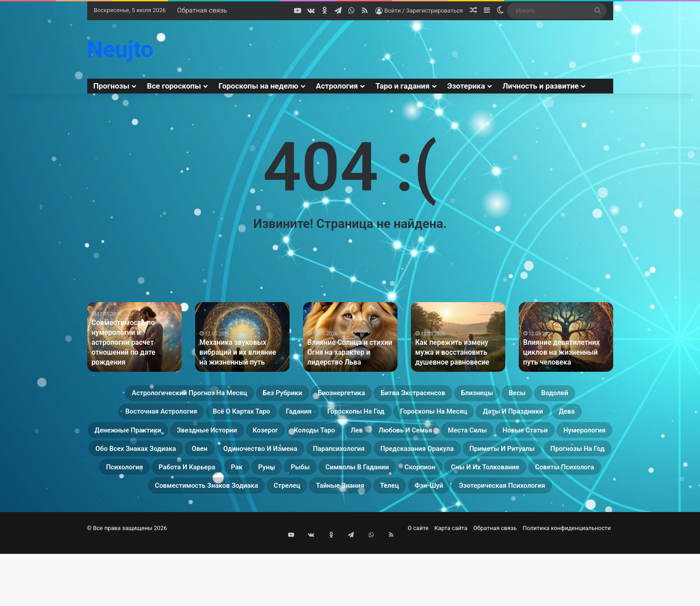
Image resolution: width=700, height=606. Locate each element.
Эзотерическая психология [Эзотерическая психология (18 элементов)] (468, 546)
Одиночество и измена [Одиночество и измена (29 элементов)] (331, 481)
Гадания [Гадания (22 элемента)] (455, 416)
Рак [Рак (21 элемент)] (487, 503)
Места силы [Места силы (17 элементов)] (372, 459)
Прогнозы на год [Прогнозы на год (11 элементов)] (263, 503)
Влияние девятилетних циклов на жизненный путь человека (564, 354)
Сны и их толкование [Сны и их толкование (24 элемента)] (304, 524)
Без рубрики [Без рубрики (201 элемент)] (313, 395)
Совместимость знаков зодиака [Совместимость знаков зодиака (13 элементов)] (535, 524)
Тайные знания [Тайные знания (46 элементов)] (260, 546)
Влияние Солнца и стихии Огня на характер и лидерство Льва (346, 354)
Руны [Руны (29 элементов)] (524, 503)
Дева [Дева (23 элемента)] (324, 438)
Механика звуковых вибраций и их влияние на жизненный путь (238, 354)
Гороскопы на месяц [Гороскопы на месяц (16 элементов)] (152, 438)
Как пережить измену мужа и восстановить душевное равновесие (457, 354)
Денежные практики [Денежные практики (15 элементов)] (398, 438)
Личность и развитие (541, 86)
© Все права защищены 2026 (127, 590)
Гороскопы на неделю (259, 86)
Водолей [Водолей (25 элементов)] (192, 416)
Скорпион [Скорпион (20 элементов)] (220, 524)
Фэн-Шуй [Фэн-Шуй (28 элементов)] (373, 546)
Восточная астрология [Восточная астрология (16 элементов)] (276, 416)
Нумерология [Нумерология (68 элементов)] (523, 459)
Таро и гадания (402, 86)
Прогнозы (111, 86)
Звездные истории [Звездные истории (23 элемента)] (501, 438)
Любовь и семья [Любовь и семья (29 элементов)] (292, 459)
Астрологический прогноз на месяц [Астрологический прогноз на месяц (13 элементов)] (191, 395)
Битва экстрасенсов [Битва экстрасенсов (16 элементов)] (482, 395)
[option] (134, 337)
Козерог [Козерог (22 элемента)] (576, 438)
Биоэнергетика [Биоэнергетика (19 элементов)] (389, 395)
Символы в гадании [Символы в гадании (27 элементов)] (138, 524)
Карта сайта (451, 590)
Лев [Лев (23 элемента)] (230, 459)
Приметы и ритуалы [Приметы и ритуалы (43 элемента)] (165, 503)
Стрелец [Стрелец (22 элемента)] (191, 546)
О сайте (418, 590)
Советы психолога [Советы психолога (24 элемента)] (408, 524)
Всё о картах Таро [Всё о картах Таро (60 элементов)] (381, 416)
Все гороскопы (174, 86)
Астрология (337, 86)
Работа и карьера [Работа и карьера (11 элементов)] (423, 503)
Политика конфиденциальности (567, 590)
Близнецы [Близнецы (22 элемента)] (565, 395)
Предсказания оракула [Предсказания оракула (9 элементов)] (535, 481)
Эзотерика (466, 86)
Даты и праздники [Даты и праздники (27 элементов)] (255, 438)
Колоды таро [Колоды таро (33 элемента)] (176, 459)
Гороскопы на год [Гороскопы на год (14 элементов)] (528, 416)
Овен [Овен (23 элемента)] (252, 481)
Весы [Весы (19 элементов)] (144, 416)
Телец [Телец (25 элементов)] (323, 546)
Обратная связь (202, 10)
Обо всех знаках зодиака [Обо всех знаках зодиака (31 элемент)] (170, 481)
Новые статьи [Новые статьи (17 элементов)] (447, 459)
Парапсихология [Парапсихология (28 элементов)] (433, 481)
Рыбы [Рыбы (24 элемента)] (566, 503)
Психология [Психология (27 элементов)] (342, 503)
